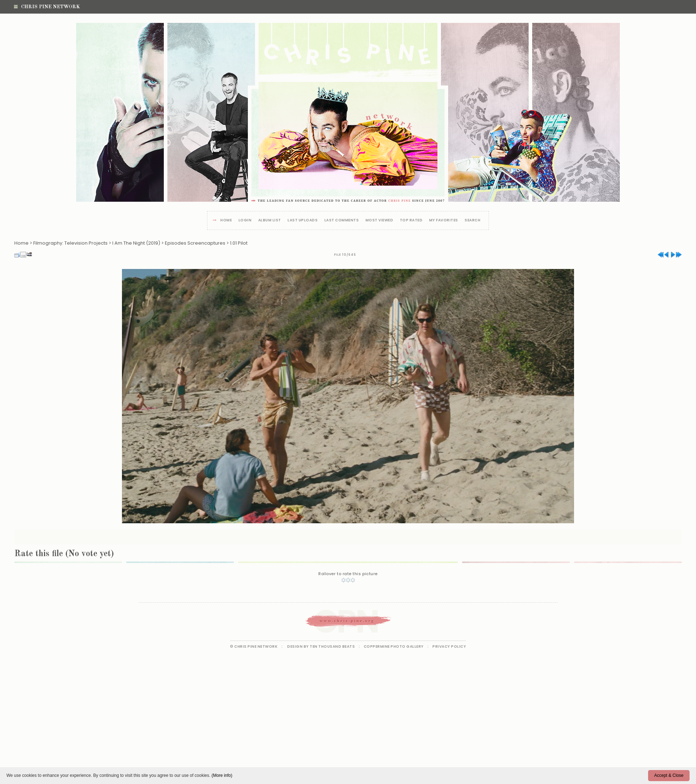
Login (245, 220)
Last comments (342, 220)
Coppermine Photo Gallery (394, 646)
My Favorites (444, 220)
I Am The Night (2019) (136, 243)
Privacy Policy (449, 646)
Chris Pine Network (47, 7)
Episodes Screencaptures (195, 243)
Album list (270, 220)
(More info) (222, 775)
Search (472, 220)
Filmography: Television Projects (70, 243)
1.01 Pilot (239, 243)
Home (226, 220)
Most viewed (379, 220)
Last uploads (303, 220)
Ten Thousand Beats (332, 646)
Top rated (411, 220)
